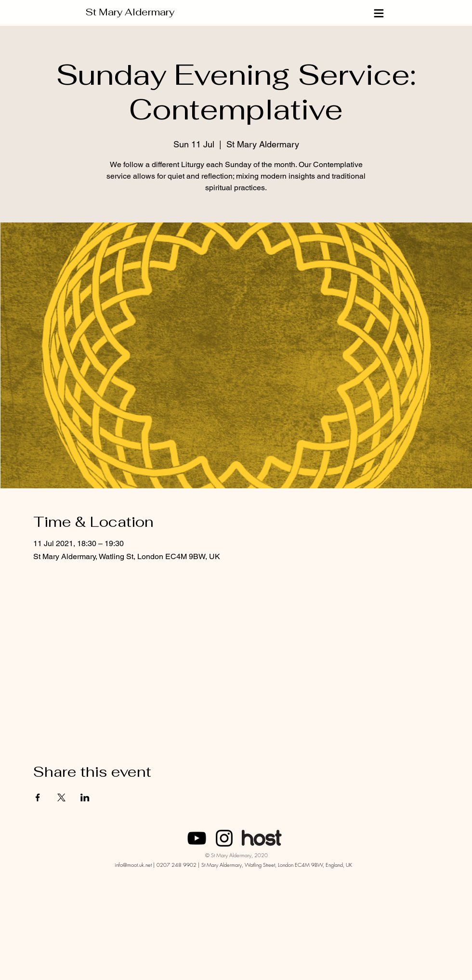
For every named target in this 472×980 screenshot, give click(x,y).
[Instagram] (224, 838)
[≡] (380, 13)
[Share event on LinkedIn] (85, 797)
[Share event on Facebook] (38, 797)
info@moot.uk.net (133, 865)
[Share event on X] (61, 797)
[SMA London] (197, 838)
